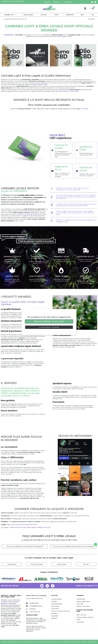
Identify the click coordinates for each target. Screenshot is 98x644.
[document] (49, 322)
